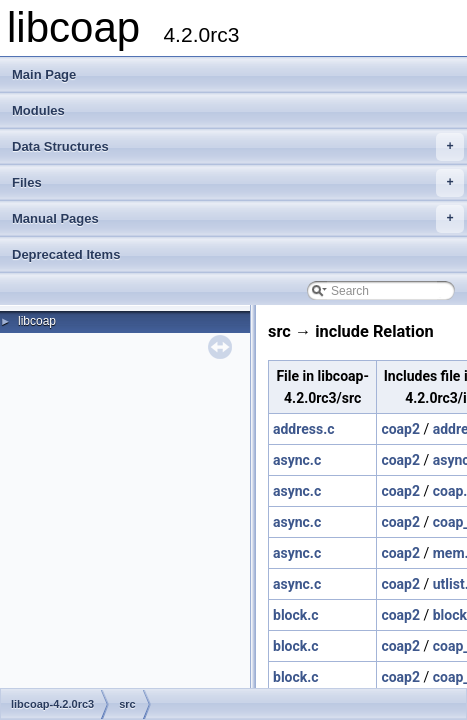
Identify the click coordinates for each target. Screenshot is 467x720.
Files (238, 183)
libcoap (37, 321)
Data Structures (238, 147)
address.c (304, 429)
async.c (297, 460)
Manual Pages (238, 219)
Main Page (44, 74)
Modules (38, 110)
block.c (296, 615)
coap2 (400, 429)
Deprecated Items (66, 254)
